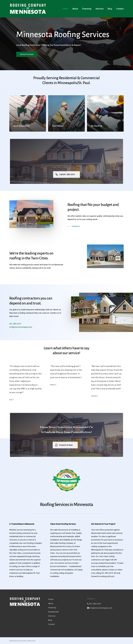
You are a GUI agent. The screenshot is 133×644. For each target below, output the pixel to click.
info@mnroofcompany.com (100, 608)
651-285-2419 (94, 604)
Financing (87, 9)
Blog (110, 9)
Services (100, 9)
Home (65, 9)
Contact (120, 9)
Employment (53, 612)
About (75, 9)
